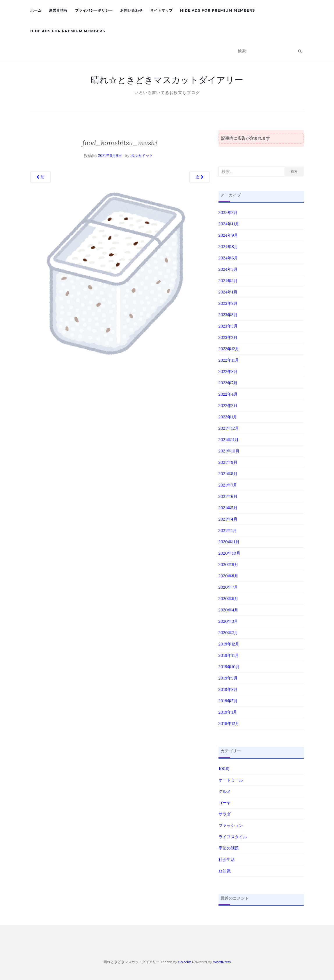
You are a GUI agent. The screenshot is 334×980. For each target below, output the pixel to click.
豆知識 (225, 871)
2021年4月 (228, 519)
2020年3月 (228, 621)
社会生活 (227, 859)
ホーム (36, 10)
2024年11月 (229, 224)
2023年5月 (228, 326)
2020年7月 (228, 587)
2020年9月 (228, 565)
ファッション (231, 825)
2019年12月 (229, 644)
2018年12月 (229, 723)
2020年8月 (228, 576)
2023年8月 (228, 315)
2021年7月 (228, 485)
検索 (294, 171)
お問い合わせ (132, 10)
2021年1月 (228, 530)
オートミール (231, 780)
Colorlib (185, 962)
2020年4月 (228, 610)
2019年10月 (229, 667)
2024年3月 (228, 269)
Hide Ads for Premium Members (217, 10)
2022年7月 (228, 383)
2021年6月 (228, 496)
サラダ (225, 814)
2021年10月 (229, 451)
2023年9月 (228, 303)
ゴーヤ (225, 803)
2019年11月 (229, 655)
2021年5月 (228, 508)
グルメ (225, 791)
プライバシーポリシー (94, 10)
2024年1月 (228, 292)
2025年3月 (228, 213)
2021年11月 (229, 440)
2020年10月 (229, 553)
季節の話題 (229, 848)
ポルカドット (142, 156)
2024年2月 (228, 281)
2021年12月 (229, 428)
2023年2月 (228, 337)
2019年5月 (228, 701)
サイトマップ (161, 10)
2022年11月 (229, 360)
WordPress (222, 962)
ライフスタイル (233, 837)
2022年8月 (228, 372)
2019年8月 (228, 689)
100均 (224, 769)
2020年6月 (228, 599)
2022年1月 (228, 417)
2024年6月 (228, 258)
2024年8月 (228, 247)
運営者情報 (58, 10)
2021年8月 (228, 474)
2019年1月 (228, 712)
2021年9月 (228, 462)
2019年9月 (228, 678)
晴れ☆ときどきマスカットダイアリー (167, 80)
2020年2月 (228, 633)
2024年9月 (228, 235)
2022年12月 (229, 349)
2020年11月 (229, 542)
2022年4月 (228, 394)
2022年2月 (228, 406)
